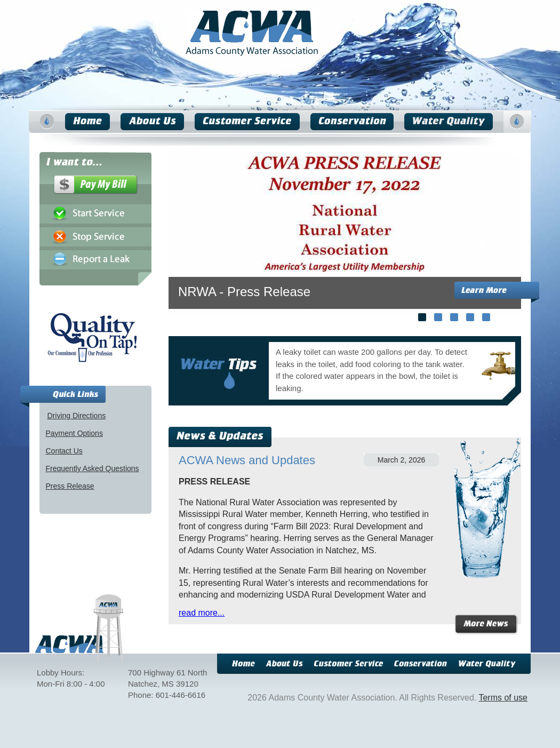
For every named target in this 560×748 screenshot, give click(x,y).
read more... (202, 613)
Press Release (70, 486)
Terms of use (503, 698)
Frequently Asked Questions (93, 468)
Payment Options (74, 433)
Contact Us (64, 451)
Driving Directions (77, 416)
